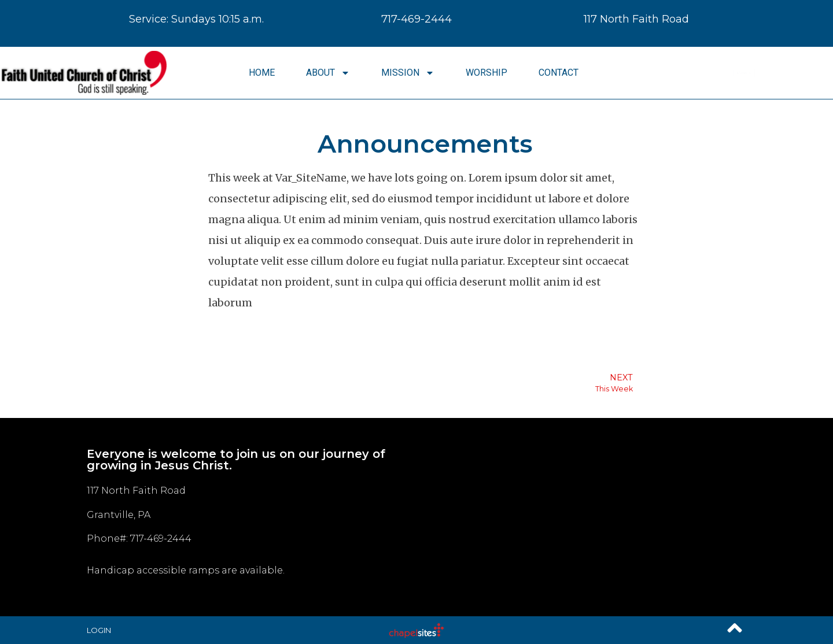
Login (99, 630)
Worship (486, 73)
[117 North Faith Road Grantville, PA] (581, 517)
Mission (408, 73)
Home (262, 73)
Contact (559, 73)
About (328, 73)
